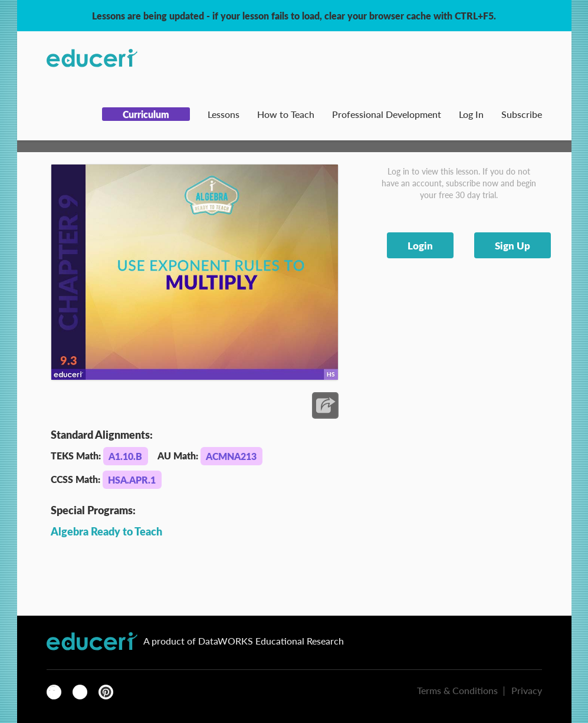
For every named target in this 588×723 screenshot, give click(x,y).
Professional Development (387, 114)
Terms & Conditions (457, 690)
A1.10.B (125, 456)
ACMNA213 (231, 456)
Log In (471, 114)
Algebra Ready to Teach (106, 531)
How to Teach (286, 114)
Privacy (527, 690)
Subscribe (522, 114)
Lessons (224, 114)
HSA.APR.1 (132, 480)
